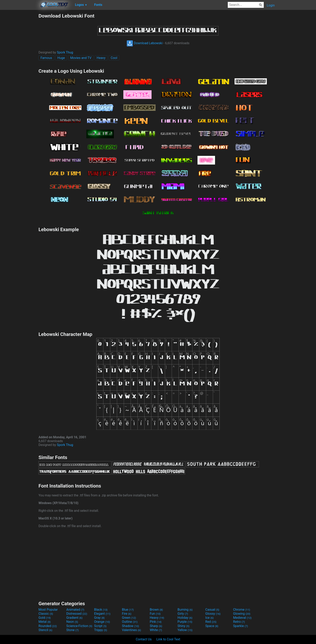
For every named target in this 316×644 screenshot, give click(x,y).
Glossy (213, 614)
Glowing (242, 614)
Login (271, 5)
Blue (128, 610)
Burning (185, 610)
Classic (46, 614)
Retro (239, 622)
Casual (212, 610)
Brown (156, 610)
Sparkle (241, 626)
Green (129, 618)
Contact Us (144, 639)
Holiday (185, 618)
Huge (61, 58)
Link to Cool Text (168, 639)
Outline (130, 622)
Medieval (242, 618)
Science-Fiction (79, 626)
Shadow (130, 626)
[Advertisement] (19, 73)
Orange (102, 622)
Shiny (183, 626)
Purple (185, 622)
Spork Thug (65, 52)
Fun (155, 614)
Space (212, 626)
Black (101, 610)
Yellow (185, 630)
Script (100, 626)
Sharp (156, 626)
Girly (183, 614)
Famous (46, 58)
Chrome (242, 610)
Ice (209, 618)
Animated (75, 610)
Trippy (101, 630)
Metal (45, 622)
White (156, 630)
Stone (72, 630)
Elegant (102, 614)
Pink (156, 622)
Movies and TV (81, 58)
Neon (72, 622)
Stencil (45, 630)
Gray (99, 618)
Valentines (131, 630)
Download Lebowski (145, 43)
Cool (114, 58)
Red (211, 622)
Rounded (48, 626)
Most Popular (48, 610)
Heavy (101, 58)
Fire (127, 614)
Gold (45, 618)
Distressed (77, 614)
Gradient (74, 618)
